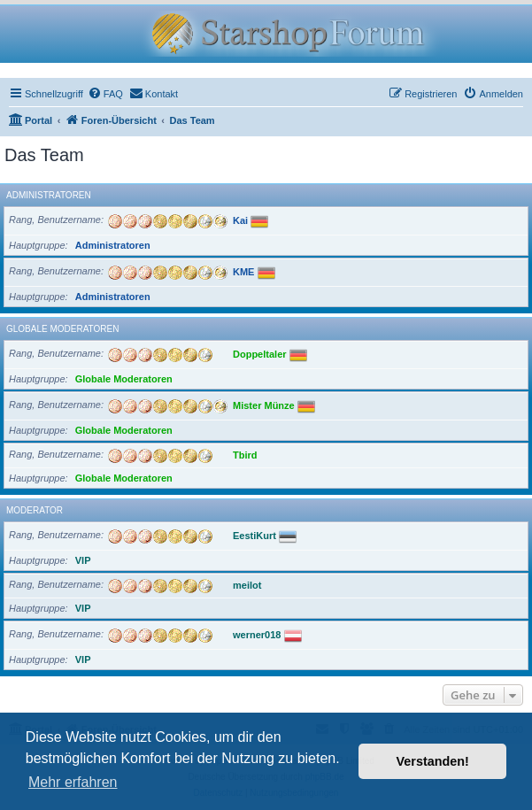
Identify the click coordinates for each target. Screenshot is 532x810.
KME (243, 271)
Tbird (245, 454)
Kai (240, 220)
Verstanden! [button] (433, 761)
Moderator (35, 510)
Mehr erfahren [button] (73, 782)
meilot (247, 584)
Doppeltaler (260, 353)
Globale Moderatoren (62, 329)
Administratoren (49, 195)
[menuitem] (105, 94)
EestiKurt (254, 535)
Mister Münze (264, 405)
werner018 (257, 634)
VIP (83, 560)
